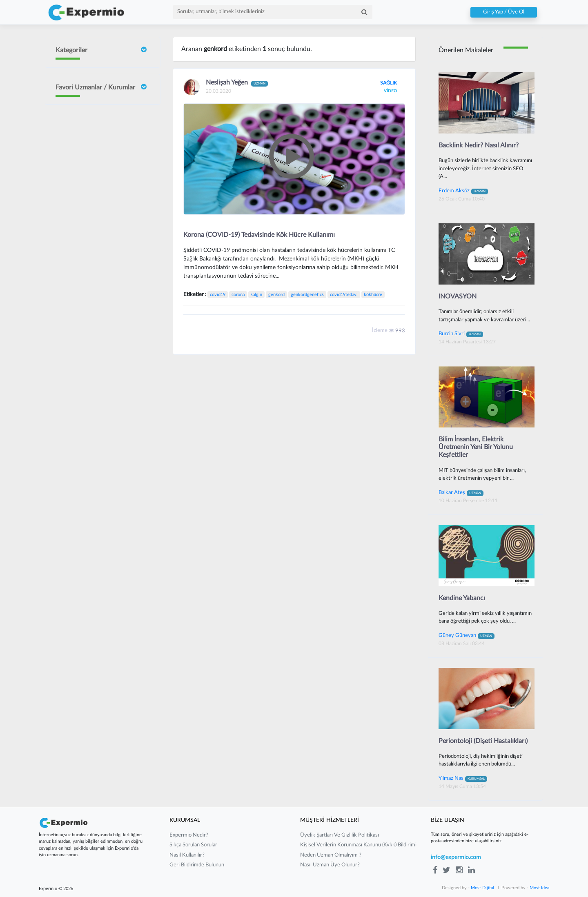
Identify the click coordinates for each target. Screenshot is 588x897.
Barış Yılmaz (93, 316)
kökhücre (373, 295)
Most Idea (539, 888)
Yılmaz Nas (463, 778)
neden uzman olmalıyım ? (331, 855)
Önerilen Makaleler (466, 50)
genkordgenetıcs (307, 295)
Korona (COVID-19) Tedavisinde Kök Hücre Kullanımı (259, 235)
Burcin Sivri (93, 189)
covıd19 (218, 295)
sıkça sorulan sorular (193, 845)
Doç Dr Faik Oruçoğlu (95, 117)
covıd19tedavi (344, 295)
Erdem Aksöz (463, 191)
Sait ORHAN (94, 221)
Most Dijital (482, 888)
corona (238, 295)
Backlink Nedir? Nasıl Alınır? (479, 145)
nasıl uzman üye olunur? (330, 865)
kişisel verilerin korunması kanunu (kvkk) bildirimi (358, 845)
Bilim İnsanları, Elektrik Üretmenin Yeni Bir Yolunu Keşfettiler (476, 447)
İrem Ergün (93, 152)
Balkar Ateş (461, 492)
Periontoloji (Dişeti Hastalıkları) (483, 741)
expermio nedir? (189, 835)
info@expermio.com (456, 857)
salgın (256, 295)
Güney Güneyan (98, 406)
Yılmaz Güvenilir (98, 279)
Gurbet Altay (95, 343)
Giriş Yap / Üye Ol (504, 12)
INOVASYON (458, 296)
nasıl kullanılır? (187, 855)
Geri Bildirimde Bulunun (197, 865)
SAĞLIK (389, 83)
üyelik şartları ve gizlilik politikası (340, 835)
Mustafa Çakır (96, 375)
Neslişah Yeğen (97, 253)
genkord (276, 295)
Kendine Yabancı (462, 598)
